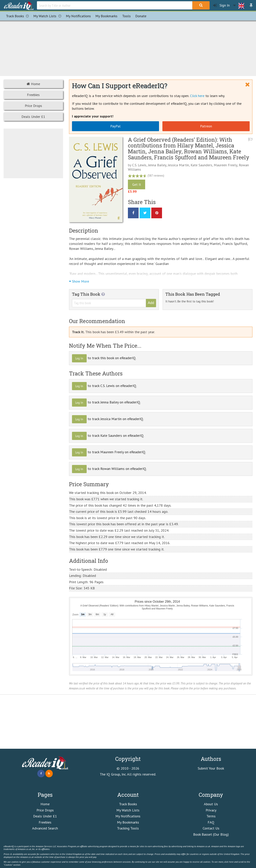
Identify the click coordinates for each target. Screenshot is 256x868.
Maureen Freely (225, 165)
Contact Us (211, 828)
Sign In (221, 5)
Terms (211, 816)
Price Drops (33, 106)
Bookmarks (106, 16)
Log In (79, 358)
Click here (197, 96)
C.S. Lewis (139, 165)
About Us (211, 804)
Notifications (78, 16)
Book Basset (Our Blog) (211, 834)
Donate (141, 16)
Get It (137, 184)
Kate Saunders (201, 165)
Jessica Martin (178, 165)
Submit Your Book (211, 768)
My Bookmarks (128, 822)
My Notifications (128, 816)
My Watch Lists (48, 16)
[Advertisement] (128, 48)
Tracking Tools (128, 828)
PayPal (115, 126)
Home (33, 84)
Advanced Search (45, 828)
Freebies (33, 95)
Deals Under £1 (33, 117)
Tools (126, 16)
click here (229, 862)
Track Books (19, 16)
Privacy (211, 810)
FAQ (211, 822)
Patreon (206, 126)
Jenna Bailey (157, 165)
